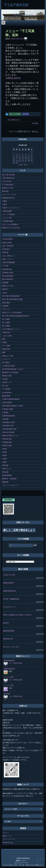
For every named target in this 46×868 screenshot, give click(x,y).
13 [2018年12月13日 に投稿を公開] (26, 156)
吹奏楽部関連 (7, 475)
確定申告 (7, 694)
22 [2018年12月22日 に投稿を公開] (32, 158)
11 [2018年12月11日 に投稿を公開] (20, 156)
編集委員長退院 (9, 631)
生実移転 (5, 412)
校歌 (4, 339)
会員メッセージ (8, 259)
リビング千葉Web (9, 214)
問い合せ (5, 386)
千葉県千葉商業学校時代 (11, 399)
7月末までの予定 (9, 575)
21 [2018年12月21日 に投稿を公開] (29, 158)
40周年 (5, 452)
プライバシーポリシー (10, 485)
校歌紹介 (5, 289)
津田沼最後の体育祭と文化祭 (12, 406)
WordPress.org (8, 843)
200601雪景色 (7, 403)
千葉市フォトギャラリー (11, 208)
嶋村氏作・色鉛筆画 (9, 479)
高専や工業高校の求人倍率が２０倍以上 (17, 615)
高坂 (10, 688)
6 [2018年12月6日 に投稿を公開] (26, 154)
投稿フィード (7, 836)
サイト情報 (6, 346)
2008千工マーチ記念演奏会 (12, 313)
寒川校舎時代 (7, 393)
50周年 (5, 456)
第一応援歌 (6, 319)
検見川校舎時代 (8, 279)
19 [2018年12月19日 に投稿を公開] (23, 158)
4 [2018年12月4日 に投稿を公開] (20, 154)
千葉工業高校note (8, 178)
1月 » (26, 165)
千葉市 (4, 205)
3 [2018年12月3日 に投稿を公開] (17, 154)
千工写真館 (6, 389)
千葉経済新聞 (7, 211)
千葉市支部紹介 (8, 239)
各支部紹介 (6, 249)
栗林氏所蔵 (6, 396)
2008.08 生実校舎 (8, 432)
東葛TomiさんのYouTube (11, 228)
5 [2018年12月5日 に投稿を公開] (23, 154)
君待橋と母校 (7, 376)
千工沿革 (5, 266)
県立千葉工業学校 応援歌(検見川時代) (16, 316)
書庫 (4, 352)
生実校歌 (5, 306)
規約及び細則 (7, 243)
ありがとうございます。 (12, 647)
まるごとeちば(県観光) (10, 224)
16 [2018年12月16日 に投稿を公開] (14, 158)
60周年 (5, 462)
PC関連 (5, 379)
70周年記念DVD (13, 78)
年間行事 (5, 253)
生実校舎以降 (7, 442)
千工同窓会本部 (8, 185)
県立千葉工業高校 (8, 175)
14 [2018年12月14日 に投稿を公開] (29, 156)
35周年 (5, 449)
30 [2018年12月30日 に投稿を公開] (14, 163)
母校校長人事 (8, 639)
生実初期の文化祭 (8, 422)
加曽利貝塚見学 (9, 583)
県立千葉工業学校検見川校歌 (12, 299)
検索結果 (5, 482)
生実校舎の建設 (8, 409)
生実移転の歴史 (8, 273)
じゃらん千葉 (7, 218)
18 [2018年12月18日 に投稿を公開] (20, 158)
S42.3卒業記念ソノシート (11, 329)
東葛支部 (5, 191)
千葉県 (4, 201)
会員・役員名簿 (8, 246)
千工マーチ (6, 309)
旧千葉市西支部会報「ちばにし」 (14, 369)
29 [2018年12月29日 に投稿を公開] (32, 161)
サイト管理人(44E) (16, 663)
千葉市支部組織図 (8, 262)
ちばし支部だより (8, 256)
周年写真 (5, 465)
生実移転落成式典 (8, 416)
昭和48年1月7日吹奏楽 (10, 372)
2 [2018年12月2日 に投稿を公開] (14, 154)
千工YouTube (7, 181)
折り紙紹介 (6, 363)
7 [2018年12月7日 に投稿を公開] (29, 154)
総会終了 (6, 623)
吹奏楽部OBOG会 (8, 198)
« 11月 (20, 165)
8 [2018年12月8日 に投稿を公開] (32, 154)
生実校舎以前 (7, 439)
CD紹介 (5, 293)
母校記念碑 (6, 349)
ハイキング (6, 359)
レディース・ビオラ (9, 195)
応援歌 (4, 342)
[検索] (20, 562)
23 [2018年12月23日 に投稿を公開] (14, 161)
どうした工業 (8, 677)
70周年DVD (6, 332)
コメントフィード (9, 839)
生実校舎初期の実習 (9, 429)
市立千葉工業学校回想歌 (11, 296)
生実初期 (5, 419)
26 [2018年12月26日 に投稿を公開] (23, 161)
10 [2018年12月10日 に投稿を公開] (17, 156)
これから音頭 (7, 336)
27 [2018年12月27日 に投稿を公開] (26, 161)
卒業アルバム (7, 469)
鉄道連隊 (5, 283)
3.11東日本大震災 (8, 366)
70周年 (5, 459)
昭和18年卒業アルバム (10, 436)
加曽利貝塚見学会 (9, 591)
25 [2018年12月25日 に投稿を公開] (20, 161)
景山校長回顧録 (8, 276)
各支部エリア (7, 382)
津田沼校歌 (6, 303)
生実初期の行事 (8, 426)
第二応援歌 (6, 323)
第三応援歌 (6, 326)
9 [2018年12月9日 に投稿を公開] (14, 156)
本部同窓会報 (7, 269)
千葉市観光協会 (8, 221)
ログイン (6, 833)
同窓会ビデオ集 (8, 356)
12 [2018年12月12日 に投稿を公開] (23, 156)
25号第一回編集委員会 (11, 599)
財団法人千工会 (8, 188)
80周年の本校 (7, 446)
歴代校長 (5, 472)
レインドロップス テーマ (14, 865)
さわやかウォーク (9, 607)
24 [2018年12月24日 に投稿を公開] (17, 161)
